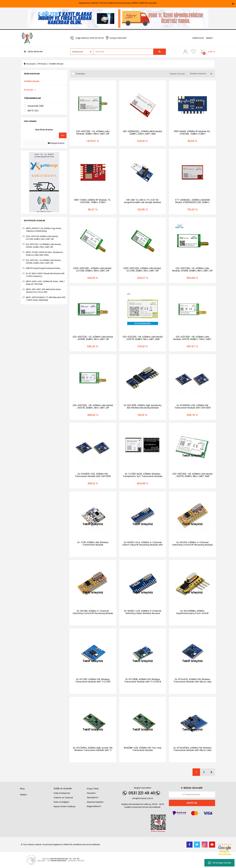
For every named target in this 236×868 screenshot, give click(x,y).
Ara (63, 135)
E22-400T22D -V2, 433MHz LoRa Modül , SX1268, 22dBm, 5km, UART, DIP (93, 338)
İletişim (209, 38)
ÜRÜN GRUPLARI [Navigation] (33, 52)
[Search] (123, 52)
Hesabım (91, 793)
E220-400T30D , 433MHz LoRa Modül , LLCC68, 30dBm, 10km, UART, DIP (93, 269)
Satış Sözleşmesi (62, 793)
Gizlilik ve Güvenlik (63, 789)
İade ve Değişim (61, 802)
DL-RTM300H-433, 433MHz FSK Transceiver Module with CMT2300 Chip (193, 408)
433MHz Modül (56, 64)
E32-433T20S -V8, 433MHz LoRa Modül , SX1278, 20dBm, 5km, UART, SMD (143, 338)
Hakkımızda (198, 38)
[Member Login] (185, 52)
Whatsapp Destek (220, 863)
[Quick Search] (40, 135)
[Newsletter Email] (192, 795)
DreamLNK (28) (36, 106)
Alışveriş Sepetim (95, 802)
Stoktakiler (80, 74)
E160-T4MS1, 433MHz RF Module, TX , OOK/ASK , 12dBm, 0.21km (93, 201)
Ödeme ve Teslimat (63, 798)
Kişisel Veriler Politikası (64, 806)
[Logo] (27, 38)
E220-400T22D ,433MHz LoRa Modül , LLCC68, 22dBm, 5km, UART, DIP (143, 269)
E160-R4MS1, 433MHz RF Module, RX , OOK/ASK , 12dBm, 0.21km (192, 133)
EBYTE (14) (33, 111)
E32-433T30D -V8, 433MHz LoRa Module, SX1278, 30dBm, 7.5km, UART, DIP (192, 339)
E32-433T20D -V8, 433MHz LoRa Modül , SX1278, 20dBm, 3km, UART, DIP (93, 406)
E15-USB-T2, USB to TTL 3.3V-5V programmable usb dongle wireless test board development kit (143, 202)
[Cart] (207, 52)
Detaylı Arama (56, 143)
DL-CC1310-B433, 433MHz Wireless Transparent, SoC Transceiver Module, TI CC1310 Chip (143, 476)
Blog (22, 789)
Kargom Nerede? (118, 38)
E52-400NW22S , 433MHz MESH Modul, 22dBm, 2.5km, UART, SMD (143, 133)
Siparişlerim (93, 797)
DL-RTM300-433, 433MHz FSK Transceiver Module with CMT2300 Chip (93, 476)
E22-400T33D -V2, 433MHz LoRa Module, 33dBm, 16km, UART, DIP (93, 133)
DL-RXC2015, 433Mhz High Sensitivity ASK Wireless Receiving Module (143, 406)
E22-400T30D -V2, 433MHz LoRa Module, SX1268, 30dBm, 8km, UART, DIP (192, 269)
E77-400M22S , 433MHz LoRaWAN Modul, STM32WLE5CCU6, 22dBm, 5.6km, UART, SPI (193, 202)
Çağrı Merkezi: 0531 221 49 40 (90, 38)
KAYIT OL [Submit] (192, 803)
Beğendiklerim (94, 806)
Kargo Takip (93, 789)
